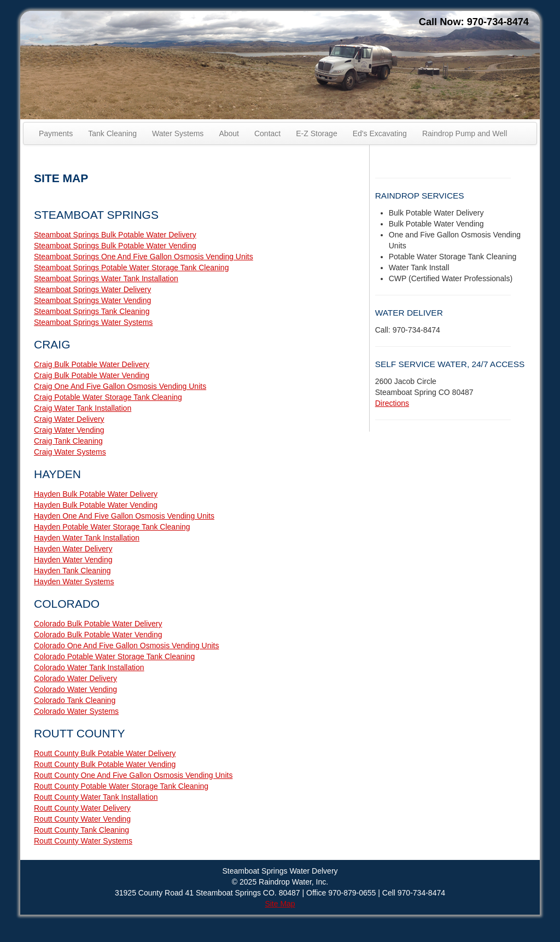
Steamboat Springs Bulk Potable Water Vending (115, 246)
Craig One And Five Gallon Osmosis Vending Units (120, 386)
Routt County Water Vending (82, 819)
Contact (267, 133)
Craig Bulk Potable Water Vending (92, 375)
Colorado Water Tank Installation (89, 667)
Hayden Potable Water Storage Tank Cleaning (112, 527)
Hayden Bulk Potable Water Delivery (96, 494)
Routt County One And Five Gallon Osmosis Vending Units (133, 775)
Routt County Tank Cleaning (81, 830)
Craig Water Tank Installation (83, 408)
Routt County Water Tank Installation (96, 797)
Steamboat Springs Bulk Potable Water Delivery (115, 235)
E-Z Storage (316, 133)
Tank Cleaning (112, 133)
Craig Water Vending (69, 430)
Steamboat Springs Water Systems (93, 322)
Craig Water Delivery (69, 419)
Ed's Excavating (380, 133)
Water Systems (178, 133)
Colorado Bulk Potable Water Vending (98, 635)
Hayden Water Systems (74, 582)
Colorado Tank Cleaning (75, 700)
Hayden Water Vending (73, 560)
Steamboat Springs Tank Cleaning (92, 311)
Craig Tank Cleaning (68, 441)
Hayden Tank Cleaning (72, 571)
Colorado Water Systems (76, 711)
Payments (56, 133)
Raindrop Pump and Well (465, 133)
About (229, 133)
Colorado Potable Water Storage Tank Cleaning (114, 656)
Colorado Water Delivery (75, 678)
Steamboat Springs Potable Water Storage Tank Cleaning (131, 268)
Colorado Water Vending (75, 689)
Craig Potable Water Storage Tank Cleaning (108, 397)
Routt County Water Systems (83, 841)
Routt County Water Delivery (82, 808)
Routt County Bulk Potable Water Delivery (105, 753)
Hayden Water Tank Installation (87, 538)
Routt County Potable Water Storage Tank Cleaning (121, 786)
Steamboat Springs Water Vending (92, 300)
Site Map (280, 904)
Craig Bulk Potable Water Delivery (92, 364)
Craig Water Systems (70, 452)
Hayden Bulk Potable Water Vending (96, 505)
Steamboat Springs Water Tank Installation (106, 278)
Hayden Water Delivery (73, 549)
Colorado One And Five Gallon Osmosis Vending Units (127, 646)
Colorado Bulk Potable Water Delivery (98, 624)
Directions (392, 403)
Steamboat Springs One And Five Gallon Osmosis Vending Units (144, 257)
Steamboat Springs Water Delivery (92, 289)
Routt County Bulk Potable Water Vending (105, 764)
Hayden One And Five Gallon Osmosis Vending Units (124, 516)
